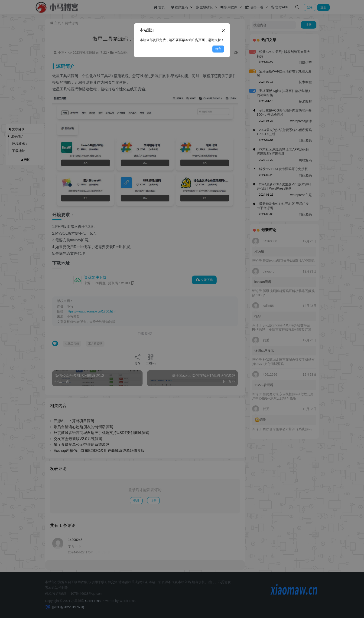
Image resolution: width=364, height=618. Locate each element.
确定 (218, 49)
